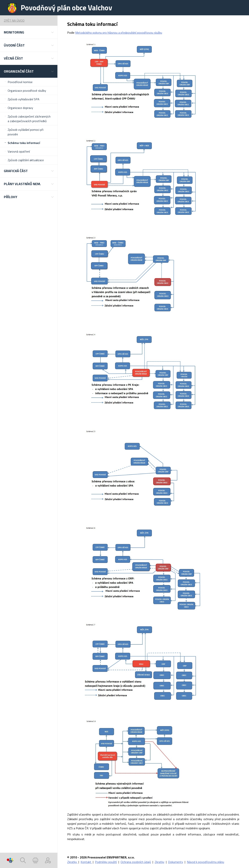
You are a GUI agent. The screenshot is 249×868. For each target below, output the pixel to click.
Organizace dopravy (20, 108)
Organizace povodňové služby (27, 91)
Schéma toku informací (24, 143)
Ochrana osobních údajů (136, 862)
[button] (29, 32)
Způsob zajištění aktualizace (26, 160)
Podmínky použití (106, 862)
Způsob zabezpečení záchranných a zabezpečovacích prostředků (29, 119)
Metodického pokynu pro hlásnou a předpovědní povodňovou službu (119, 33)
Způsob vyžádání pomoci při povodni (26, 132)
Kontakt (86, 862)
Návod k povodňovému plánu (205, 862)
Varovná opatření (19, 151)
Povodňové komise (20, 82)
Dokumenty (176, 862)
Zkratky (72, 862)
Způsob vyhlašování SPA (24, 99)
